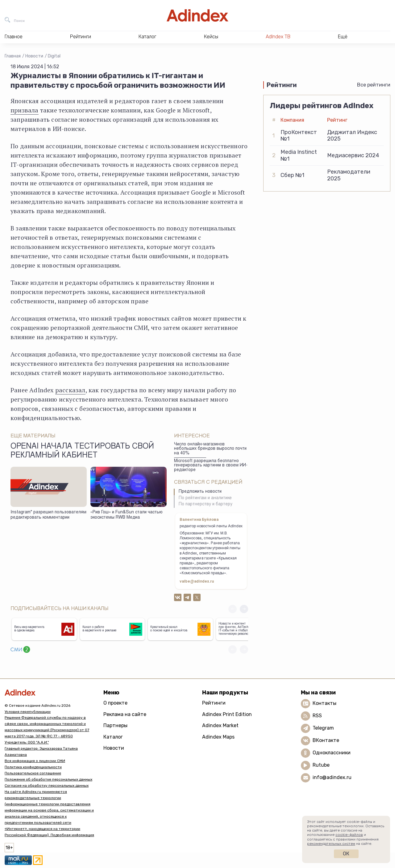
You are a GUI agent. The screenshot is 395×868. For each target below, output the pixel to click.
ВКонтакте (326, 740)
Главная (13, 56)
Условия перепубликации (28, 712)
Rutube (321, 765)
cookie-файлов (349, 835)
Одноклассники (332, 753)
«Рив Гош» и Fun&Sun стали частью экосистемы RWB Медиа (127, 515)
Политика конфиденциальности (33, 767)
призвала (25, 110)
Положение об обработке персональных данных (48, 779)
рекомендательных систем (331, 844)
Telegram (323, 728)
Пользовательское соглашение (33, 773)
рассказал (70, 390)
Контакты (324, 703)
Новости (34, 56)
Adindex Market (220, 725)
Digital (54, 56)
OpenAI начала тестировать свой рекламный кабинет (82, 451)
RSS (317, 716)
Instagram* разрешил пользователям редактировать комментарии (48, 515)
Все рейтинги (374, 85)
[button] (244, 609)
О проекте (115, 703)
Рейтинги (214, 703)
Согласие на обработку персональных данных (47, 786)
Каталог (113, 737)
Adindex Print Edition (227, 714)
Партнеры (115, 725)
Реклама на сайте (125, 714)
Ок (346, 854)
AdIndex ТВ (278, 37)
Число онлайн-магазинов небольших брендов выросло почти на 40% (210, 449)
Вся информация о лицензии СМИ (35, 761)
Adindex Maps (218, 737)
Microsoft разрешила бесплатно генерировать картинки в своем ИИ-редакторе (211, 466)
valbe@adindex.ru (197, 582)
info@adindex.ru (332, 777)
